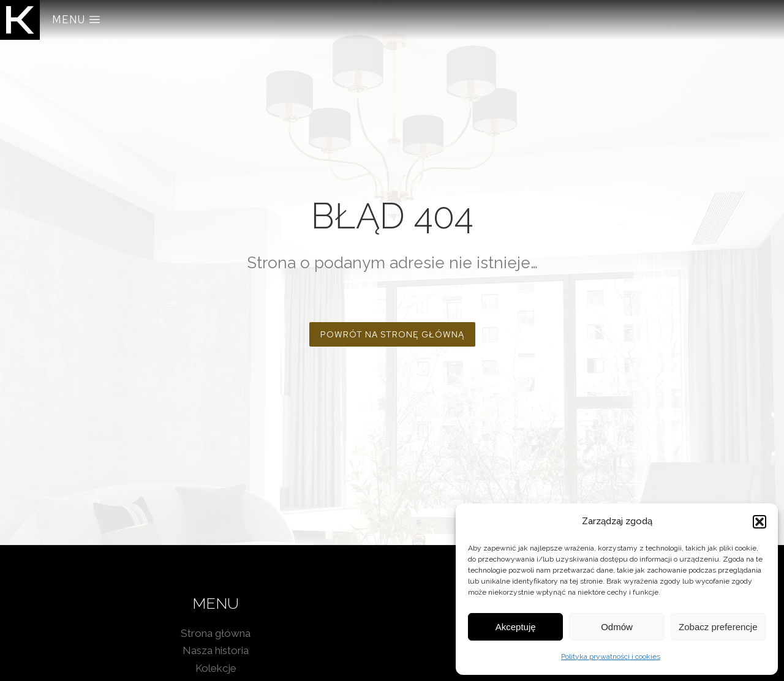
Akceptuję (516, 627)
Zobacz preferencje (718, 627)
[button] (759, 522)
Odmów (617, 627)
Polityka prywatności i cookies (611, 657)
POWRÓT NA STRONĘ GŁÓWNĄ (392, 334)
